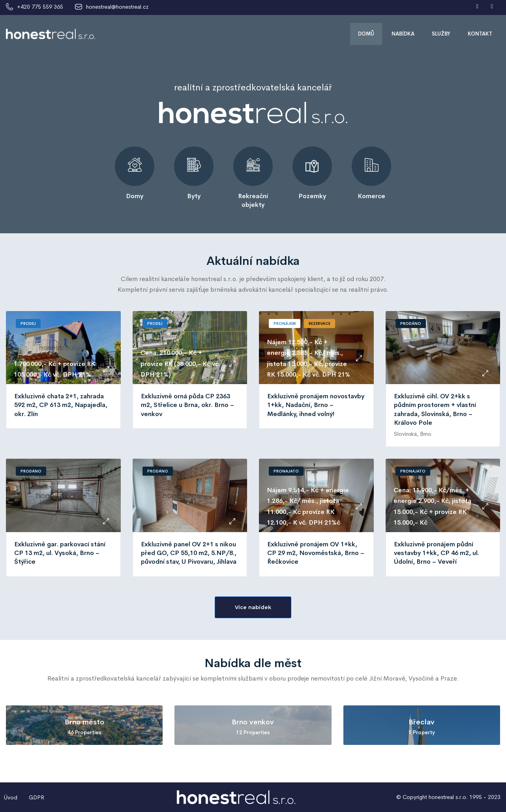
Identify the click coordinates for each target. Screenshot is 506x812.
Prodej (28, 323)
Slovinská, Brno (413, 434)
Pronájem (285, 323)
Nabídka (403, 34)
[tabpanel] (135, 173)
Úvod (11, 797)
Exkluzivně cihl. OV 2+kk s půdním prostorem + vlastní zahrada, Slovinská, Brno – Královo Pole (435, 409)
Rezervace (320, 323)
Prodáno (411, 323)
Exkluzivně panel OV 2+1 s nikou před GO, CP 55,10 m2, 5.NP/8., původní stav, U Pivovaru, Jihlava (189, 553)
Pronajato (286, 471)
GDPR (37, 797)
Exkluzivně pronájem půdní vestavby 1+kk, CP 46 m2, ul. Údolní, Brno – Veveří (437, 553)
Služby (441, 34)
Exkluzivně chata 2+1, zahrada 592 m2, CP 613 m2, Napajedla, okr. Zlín (61, 405)
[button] (253, 607)
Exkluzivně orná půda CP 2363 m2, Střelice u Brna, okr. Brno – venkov (187, 405)
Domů (366, 34)
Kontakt (480, 34)
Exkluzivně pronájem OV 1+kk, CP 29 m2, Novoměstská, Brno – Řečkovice (316, 553)
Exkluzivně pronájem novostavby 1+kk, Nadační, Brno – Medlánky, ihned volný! (316, 405)
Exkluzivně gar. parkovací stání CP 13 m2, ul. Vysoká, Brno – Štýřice (60, 553)
